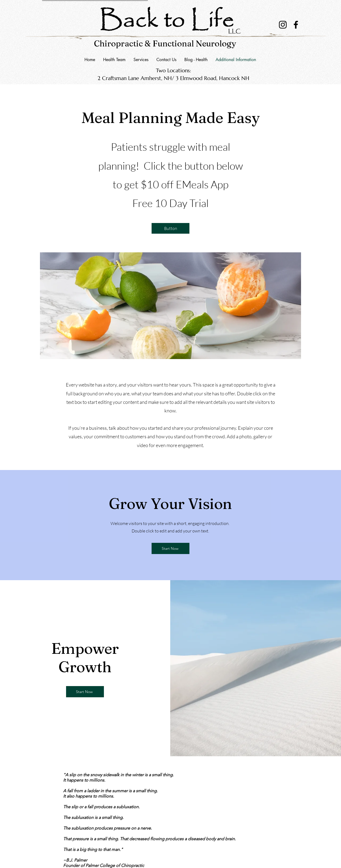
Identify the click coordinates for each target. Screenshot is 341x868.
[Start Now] (170, 548)
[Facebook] (296, 25)
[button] (166, 60)
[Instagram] (283, 25)
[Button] (170, 228)
